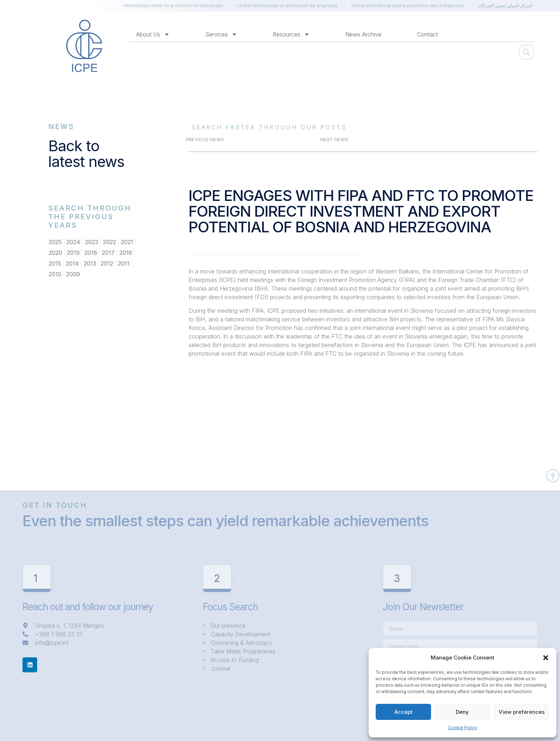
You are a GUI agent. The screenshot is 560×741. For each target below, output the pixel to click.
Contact (427, 34)
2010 (55, 274)
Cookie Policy (462, 728)
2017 (108, 253)
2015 (55, 263)
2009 (73, 274)
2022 (109, 242)
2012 (107, 263)
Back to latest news (86, 154)
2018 (91, 253)
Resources (291, 34)
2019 (73, 253)
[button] (546, 658)
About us (153, 34)
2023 (92, 242)
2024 (73, 242)
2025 (55, 242)
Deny (462, 712)
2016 (126, 253)
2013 (90, 263)
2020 (55, 253)
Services (221, 34)
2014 (72, 263)
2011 (124, 263)
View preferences (522, 712)
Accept (403, 712)
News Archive (363, 34)
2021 (127, 242)
